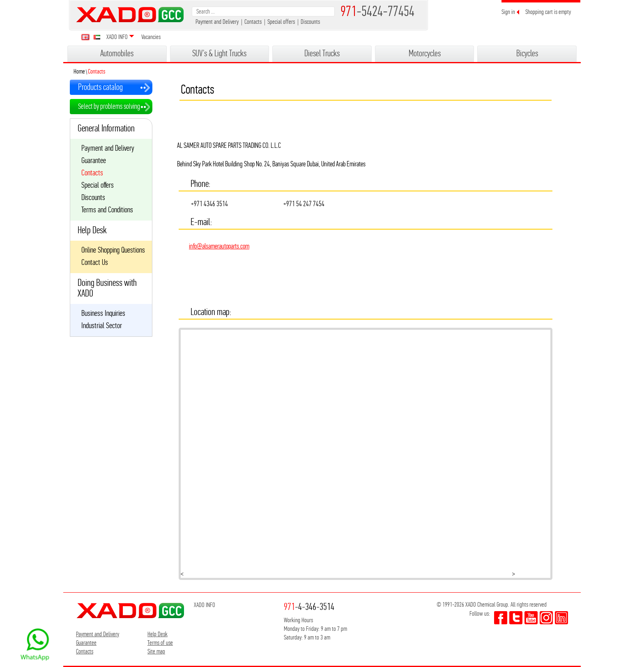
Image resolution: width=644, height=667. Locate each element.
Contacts (253, 22)
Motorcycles (425, 53)
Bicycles (527, 53)
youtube (531, 618)
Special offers (281, 22)
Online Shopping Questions (113, 250)
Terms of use (160, 643)
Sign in (508, 12)
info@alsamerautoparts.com (219, 246)
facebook (501, 618)
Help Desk (158, 634)
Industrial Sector (102, 326)
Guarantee (94, 161)
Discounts (310, 22)
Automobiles (117, 53)
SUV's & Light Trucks (219, 53)
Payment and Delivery (217, 22)
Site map (156, 651)
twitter (516, 618)
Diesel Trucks (322, 53)
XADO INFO (117, 37)
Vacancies (151, 37)
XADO (130, 15)
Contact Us (95, 262)
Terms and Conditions (107, 210)
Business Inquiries (103, 313)
